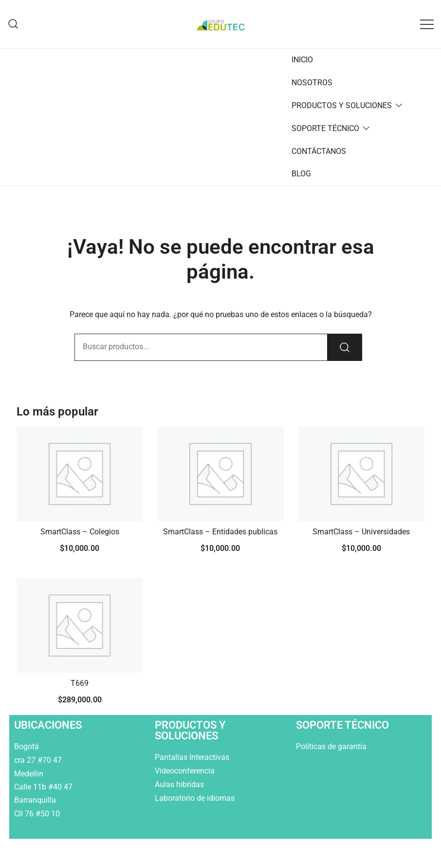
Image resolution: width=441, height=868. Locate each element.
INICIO (302, 60)
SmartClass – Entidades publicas (220, 532)
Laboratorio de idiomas (196, 798)
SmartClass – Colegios (80, 532)
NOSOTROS (312, 83)
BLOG (301, 174)
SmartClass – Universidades (361, 532)
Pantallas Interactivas (193, 757)
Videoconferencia (185, 771)
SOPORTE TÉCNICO (325, 128)
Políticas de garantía (332, 746)
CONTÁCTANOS (319, 151)
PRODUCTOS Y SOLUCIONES (342, 105)
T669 (80, 683)
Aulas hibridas (180, 784)
